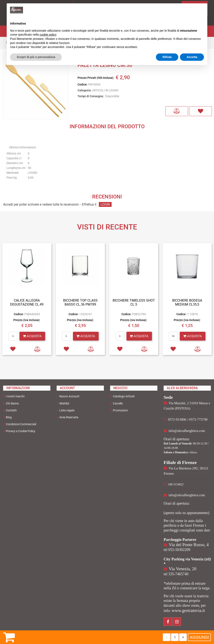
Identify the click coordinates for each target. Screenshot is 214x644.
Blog (7, 417)
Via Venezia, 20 (183, 569)
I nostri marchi (14, 396)
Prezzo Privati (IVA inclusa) (96, 78)
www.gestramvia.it (188, 610)
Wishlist (63, 403)
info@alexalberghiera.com (187, 431)
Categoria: (85, 90)
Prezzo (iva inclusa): (27, 320)
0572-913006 (177, 419)
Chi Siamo (11, 403)
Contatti (10, 410)
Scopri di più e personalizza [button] (36, 57)
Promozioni (119, 410)
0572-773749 (198, 419)
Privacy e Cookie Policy (19, 431)
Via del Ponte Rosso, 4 (189, 545)
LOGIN (105, 204)
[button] (177, 111)
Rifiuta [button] (167, 57)
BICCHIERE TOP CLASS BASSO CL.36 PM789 (80, 302)
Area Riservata (68, 417)
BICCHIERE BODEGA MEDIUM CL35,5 (187, 302)
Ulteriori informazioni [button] (22, 147)
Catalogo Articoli (122, 396)
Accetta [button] (192, 57)
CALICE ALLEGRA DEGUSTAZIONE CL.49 (27, 302)
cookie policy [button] (48, 35)
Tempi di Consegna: (91, 96)
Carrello (117, 403)
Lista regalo (66, 410)
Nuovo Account (68, 396)
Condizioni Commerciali (20, 424)
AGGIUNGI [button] (199, 637)
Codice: (83, 84)
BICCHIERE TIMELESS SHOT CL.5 (134, 302)
